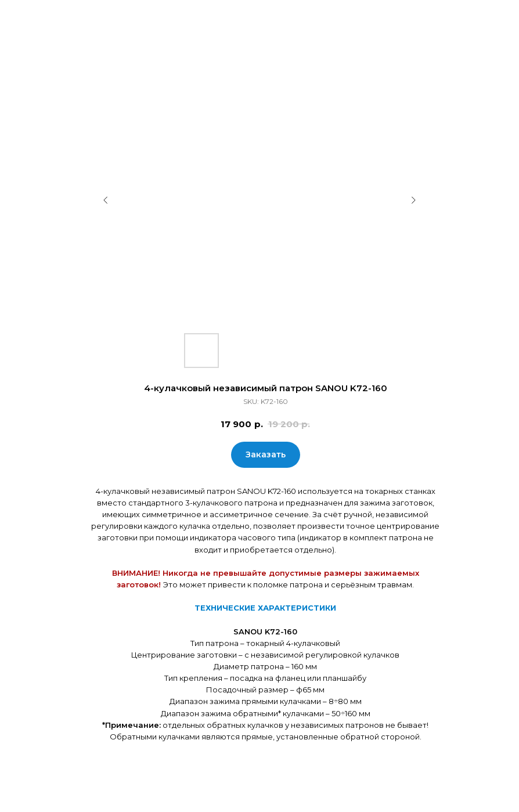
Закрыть (35, 17)
